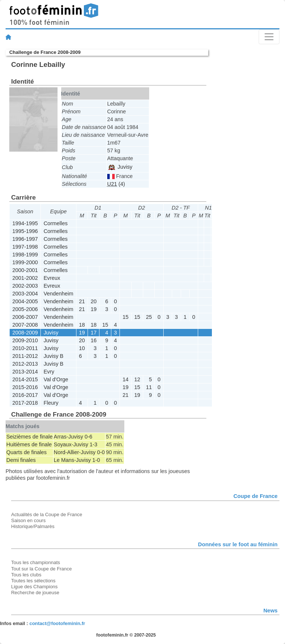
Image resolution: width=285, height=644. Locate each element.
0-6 (89, 437)
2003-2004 (25, 294)
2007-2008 (25, 325)
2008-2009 (25, 333)
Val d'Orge (56, 379)
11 (149, 387)
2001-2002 (25, 278)
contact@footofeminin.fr (57, 623)
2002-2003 (25, 286)
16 (94, 340)
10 (82, 348)
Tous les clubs (26, 575)
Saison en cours (28, 520)
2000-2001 (25, 270)
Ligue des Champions (34, 587)
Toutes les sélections (33, 581)
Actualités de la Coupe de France (47, 514)
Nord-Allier (66, 452)
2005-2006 (25, 309)
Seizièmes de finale (30, 437)
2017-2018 (25, 403)
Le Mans (64, 460)
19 (94, 309)
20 (94, 301)
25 (149, 317)
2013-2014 (25, 372)
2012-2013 (25, 364)
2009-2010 (25, 340)
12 (137, 379)
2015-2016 (25, 387)
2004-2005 (25, 301)
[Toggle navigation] (269, 37)
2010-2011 (25, 348)
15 (125, 317)
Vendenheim (58, 294)
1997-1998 (25, 247)
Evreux (52, 278)
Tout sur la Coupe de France (41, 569)
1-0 (96, 460)
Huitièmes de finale (29, 444)
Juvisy (120, 167)
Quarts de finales (27, 452)
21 (82, 301)
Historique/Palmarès (33, 526)
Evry (49, 372)
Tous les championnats (36, 562)
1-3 (94, 444)
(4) (116, 184)
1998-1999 (25, 255)
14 (125, 379)
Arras (60, 437)
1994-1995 (25, 223)
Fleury (51, 403)
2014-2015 (25, 379)
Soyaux (63, 444)
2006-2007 (25, 317)
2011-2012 (25, 356)
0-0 (101, 452)
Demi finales (21, 460)
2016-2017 (25, 395)
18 (82, 325)
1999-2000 (25, 262)
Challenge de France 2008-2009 (45, 52)
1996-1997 (25, 239)
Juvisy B (53, 356)
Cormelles (55, 223)
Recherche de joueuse (35, 593)
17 (94, 333)
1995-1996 (25, 231)
